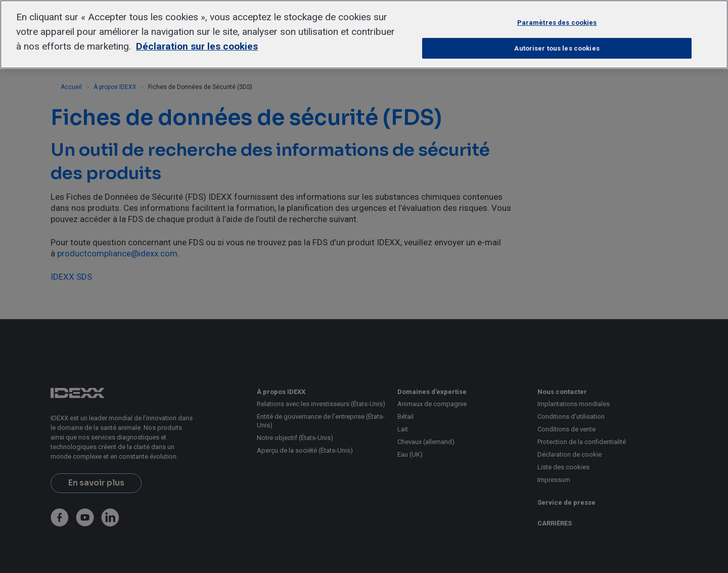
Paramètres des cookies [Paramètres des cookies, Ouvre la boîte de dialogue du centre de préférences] (557, 23)
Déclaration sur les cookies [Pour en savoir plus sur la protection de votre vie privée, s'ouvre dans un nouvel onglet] (197, 46)
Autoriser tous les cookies (557, 48)
